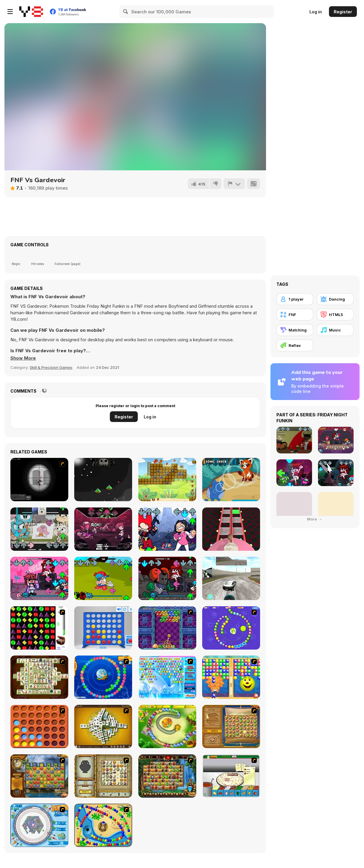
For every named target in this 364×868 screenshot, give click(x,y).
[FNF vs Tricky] (167, 578)
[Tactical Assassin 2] (39, 480)
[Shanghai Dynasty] (39, 677)
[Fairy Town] (39, 825)
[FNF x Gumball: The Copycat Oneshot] (39, 529)
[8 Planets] (231, 628)
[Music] (335, 330)
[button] (23, 358)
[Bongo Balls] (103, 825)
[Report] (234, 184)
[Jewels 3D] (39, 628)
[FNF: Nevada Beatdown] (103, 529)
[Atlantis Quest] (103, 776)
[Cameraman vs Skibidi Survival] (231, 529)
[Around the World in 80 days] (39, 776)
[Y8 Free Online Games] (31, 12)
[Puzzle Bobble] (167, 628)
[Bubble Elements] (167, 677)
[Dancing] (335, 299)
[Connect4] (39, 726)
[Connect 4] (103, 628)
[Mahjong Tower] (103, 726)
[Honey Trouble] (167, 726)
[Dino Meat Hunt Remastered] (167, 480)
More (315, 519)
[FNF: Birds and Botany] (103, 578)
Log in (316, 12)
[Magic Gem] (231, 677)
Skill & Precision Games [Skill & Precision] (51, 367)
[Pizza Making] (231, 776)
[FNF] (295, 315)
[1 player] (295, 299)
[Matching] (295, 330)
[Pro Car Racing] (231, 578)
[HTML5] (335, 315)
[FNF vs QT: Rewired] (39, 578)
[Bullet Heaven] (103, 480)
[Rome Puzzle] (167, 776)
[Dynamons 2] (231, 480)
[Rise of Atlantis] (231, 726)
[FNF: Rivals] (167, 529)
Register (343, 12)
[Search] (126, 12)
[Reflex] (295, 345)
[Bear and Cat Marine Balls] (103, 677)
